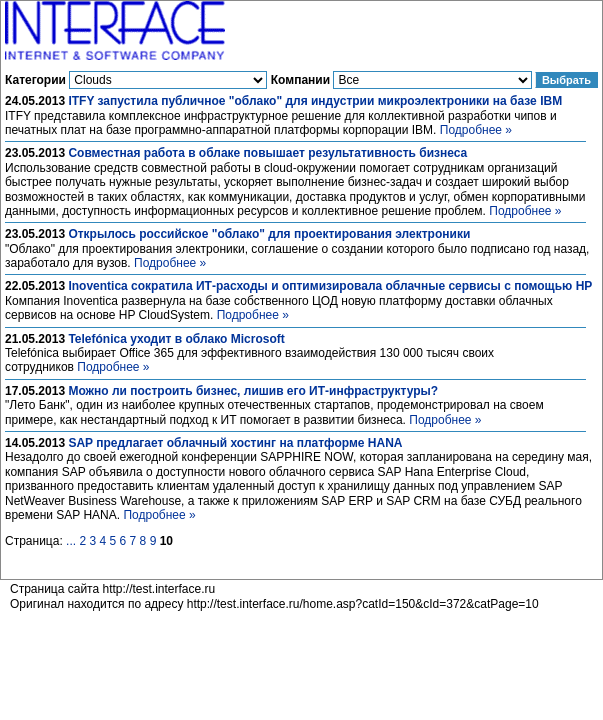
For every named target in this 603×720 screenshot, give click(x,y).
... (71, 541)
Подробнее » (476, 130)
